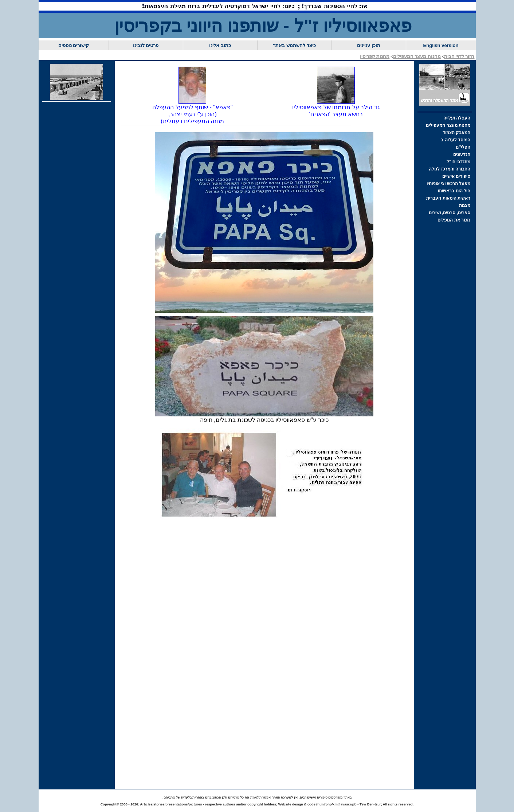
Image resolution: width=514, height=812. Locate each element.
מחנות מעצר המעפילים (417, 56)
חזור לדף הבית (459, 56)
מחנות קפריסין (375, 56)
